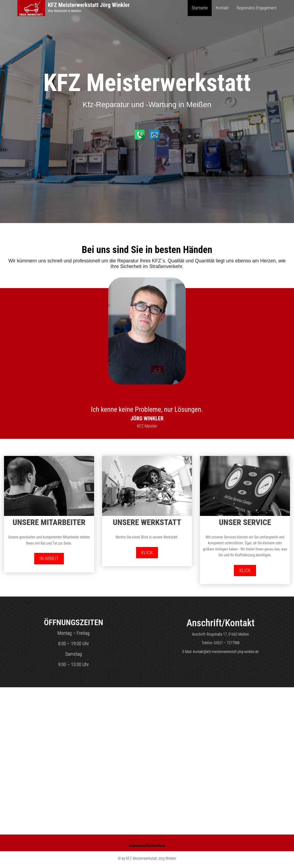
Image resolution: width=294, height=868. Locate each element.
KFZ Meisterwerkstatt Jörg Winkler (89, 5)
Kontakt (222, 8)
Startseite (200, 8)
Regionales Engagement (257, 8)
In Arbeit (49, 558)
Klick (147, 552)
